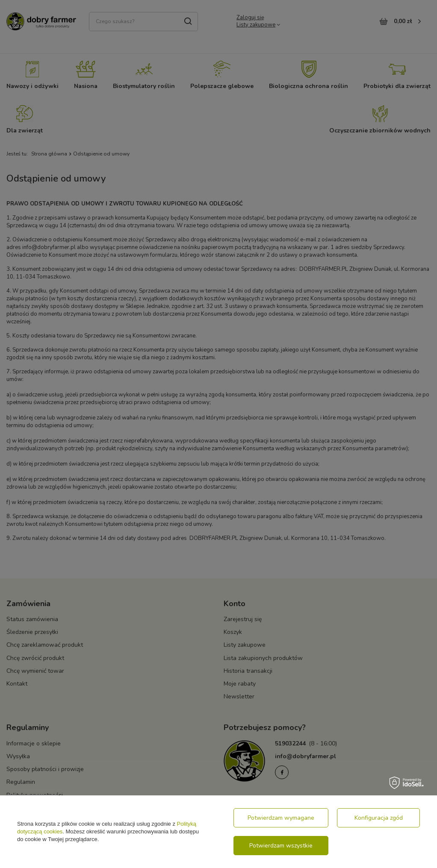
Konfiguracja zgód (379, 818)
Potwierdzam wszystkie (281, 846)
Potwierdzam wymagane (281, 818)
